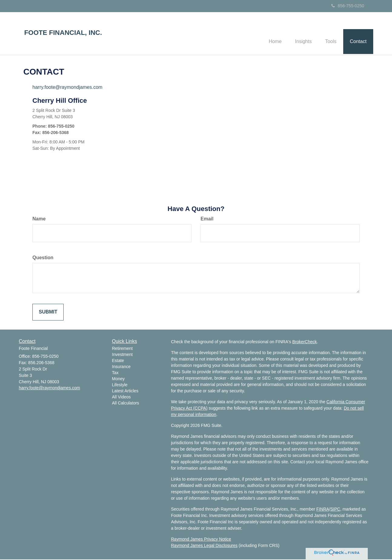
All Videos (121, 398)
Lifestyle (120, 386)
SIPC (335, 510)
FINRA (323, 510)
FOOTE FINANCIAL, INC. (63, 33)
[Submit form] (48, 313)
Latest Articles (125, 392)
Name (39, 220)
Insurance (121, 367)
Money (118, 380)
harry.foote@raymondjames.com (67, 88)
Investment (122, 355)
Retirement (122, 349)
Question (43, 258)
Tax (115, 374)
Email (207, 220)
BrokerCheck (305, 342)
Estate (118, 361)
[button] (299, 34)
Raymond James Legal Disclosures (204, 546)
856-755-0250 (348, 6)
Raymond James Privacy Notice (201, 540)
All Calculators (126, 404)
